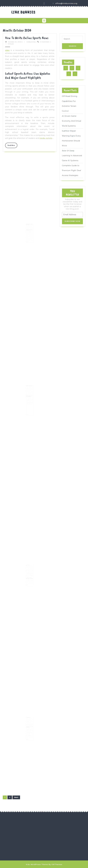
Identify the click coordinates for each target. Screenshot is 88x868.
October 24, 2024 (15, 42)
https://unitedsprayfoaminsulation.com (31, 390)
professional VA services (30, 226)
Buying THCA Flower (29, 565)
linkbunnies (31, 42)
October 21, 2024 (28, 566)
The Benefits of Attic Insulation (29, 387)
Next (16, 797)
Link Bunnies (23, 12)
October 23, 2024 (28, 225)
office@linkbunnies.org (66, 3)
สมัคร (7, 50)
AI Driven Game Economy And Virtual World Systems (72, 121)
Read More (12, 146)
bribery (27, 727)
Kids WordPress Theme (37, 864)
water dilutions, (30, 578)
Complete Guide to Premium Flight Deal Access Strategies (71, 170)
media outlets (46, 138)
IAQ (27, 399)
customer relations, (30, 230)
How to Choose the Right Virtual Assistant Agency (29, 224)
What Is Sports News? (29, 718)
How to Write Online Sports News (27, 38)
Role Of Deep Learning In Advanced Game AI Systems (72, 156)
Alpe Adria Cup (28, 719)
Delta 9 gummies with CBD (30, 567)
